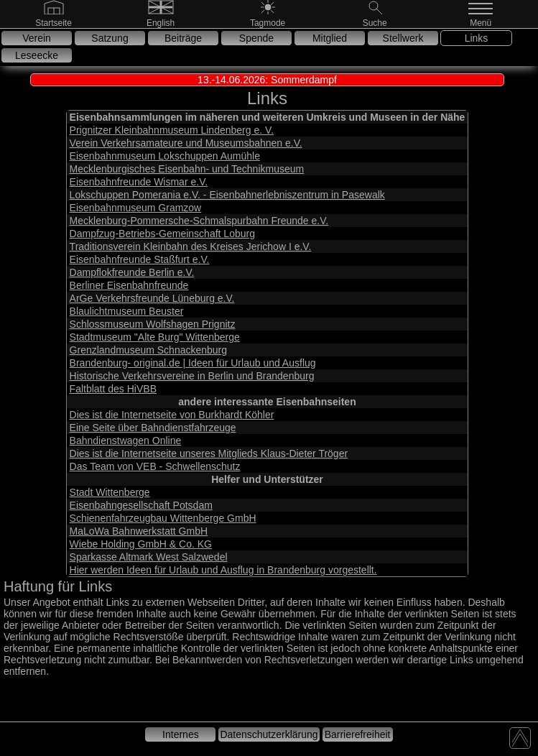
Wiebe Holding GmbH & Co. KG (141, 544)
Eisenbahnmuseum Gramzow (136, 208)
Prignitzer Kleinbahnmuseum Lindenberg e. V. (172, 130)
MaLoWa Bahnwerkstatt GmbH (139, 531)
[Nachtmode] (268, 22)
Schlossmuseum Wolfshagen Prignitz (153, 324)
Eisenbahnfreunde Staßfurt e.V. (140, 259)
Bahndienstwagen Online (126, 441)
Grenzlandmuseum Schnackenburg (148, 350)
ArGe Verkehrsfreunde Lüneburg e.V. (152, 298)
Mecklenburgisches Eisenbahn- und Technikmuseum (187, 169)
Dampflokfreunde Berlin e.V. (132, 272)
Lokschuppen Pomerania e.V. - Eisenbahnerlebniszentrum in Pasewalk (227, 195)
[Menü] (482, 22)
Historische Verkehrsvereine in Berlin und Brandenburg (192, 376)
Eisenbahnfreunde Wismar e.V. (139, 182)
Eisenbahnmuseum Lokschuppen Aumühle (165, 156)
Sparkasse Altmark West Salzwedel (149, 557)
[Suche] (375, 22)
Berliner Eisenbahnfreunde (129, 285)
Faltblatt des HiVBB (113, 389)
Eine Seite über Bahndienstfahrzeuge (153, 428)
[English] (161, 22)
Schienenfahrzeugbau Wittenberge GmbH (163, 518)
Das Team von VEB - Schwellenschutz (155, 466)
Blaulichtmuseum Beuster (127, 311)
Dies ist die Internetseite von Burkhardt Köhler (172, 415)
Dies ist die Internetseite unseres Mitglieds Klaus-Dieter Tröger (209, 453)
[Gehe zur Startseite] (54, 22)
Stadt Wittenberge (110, 492)
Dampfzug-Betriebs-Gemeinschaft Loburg (162, 234)
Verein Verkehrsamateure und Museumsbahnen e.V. (186, 143)
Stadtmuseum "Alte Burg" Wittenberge (155, 337)
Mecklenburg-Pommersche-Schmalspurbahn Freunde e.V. (199, 221)
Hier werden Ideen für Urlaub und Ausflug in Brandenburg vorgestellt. (223, 570)
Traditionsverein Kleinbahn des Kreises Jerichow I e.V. (191, 246)
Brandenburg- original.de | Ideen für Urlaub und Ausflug (193, 363)
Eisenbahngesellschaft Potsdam (141, 505)
